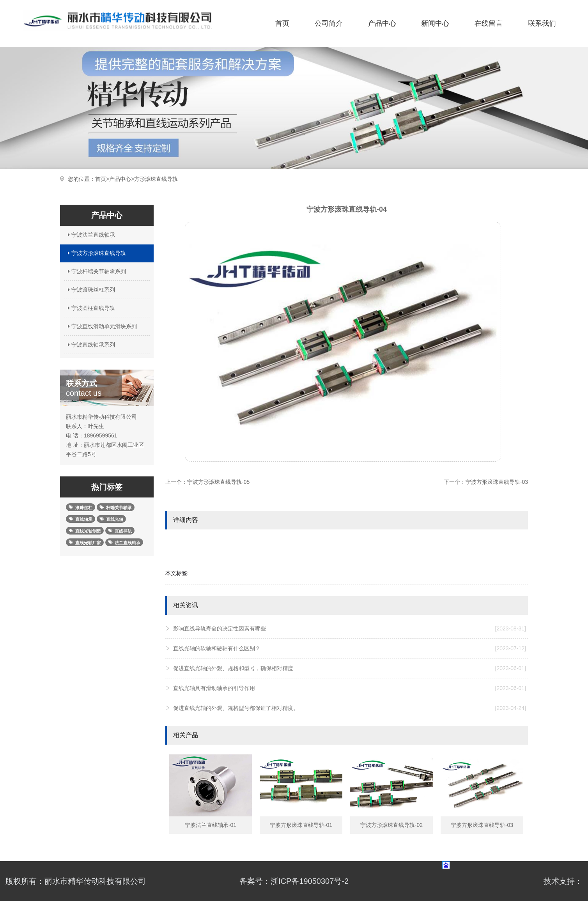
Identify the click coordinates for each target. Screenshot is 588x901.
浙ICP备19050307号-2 (310, 881)
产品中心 (382, 23)
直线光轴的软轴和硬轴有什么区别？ (350, 648)
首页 (282, 23)
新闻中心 (435, 23)
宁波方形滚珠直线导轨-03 (497, 482)
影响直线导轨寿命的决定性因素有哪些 (350, 628)
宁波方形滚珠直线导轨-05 (218, 482)
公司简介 (329, 23)
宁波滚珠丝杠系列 (90, 290)
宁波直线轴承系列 (90, 345)
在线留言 (489, 23)
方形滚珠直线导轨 (156, 179)
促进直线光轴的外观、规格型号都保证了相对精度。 (350, 708)
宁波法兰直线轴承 (90, 235)
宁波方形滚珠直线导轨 (96, 253)
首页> (102, 179)
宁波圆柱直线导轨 (90, 308)
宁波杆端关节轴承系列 (96, 271)
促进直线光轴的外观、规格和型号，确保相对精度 (350, 668)
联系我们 (542, 23)
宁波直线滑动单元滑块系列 (101, 326)
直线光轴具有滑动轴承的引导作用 (350, 688)
